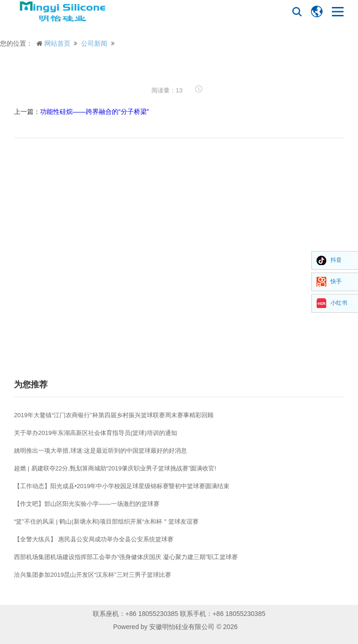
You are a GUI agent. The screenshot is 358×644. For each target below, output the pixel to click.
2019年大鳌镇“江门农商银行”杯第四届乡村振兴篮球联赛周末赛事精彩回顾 (114, 415)
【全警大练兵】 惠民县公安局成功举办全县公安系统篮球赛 (94, 539)
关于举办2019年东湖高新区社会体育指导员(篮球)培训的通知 (96, 433)
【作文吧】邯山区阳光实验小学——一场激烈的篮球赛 (87, 504)
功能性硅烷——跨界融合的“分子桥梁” (94, 112)
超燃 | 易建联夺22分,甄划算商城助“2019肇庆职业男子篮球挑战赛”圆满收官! (115, 468)
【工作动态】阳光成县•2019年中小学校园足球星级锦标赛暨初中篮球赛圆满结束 (122, 486)
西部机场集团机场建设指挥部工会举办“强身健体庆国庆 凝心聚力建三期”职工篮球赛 (126, 557)
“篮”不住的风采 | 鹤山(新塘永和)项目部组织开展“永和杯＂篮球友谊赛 (106, 521)
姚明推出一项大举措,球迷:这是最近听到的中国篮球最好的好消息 (100, 451)
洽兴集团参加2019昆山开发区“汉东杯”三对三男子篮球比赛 (93, 575)
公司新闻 (94, 43)
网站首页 (57, 43)
